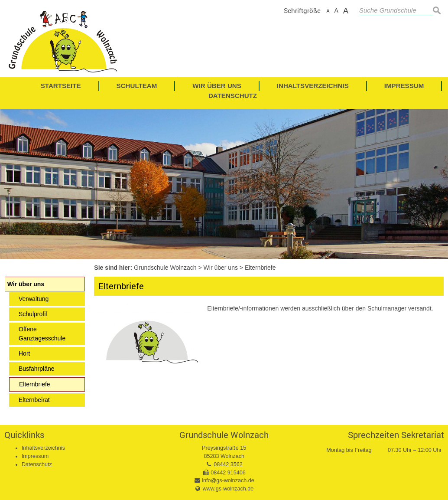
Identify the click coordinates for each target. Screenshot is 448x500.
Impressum (35, 456)
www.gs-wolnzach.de (228, 489)
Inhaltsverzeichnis (43, 448)
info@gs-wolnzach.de (228, 480)
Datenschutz (37, 464)
